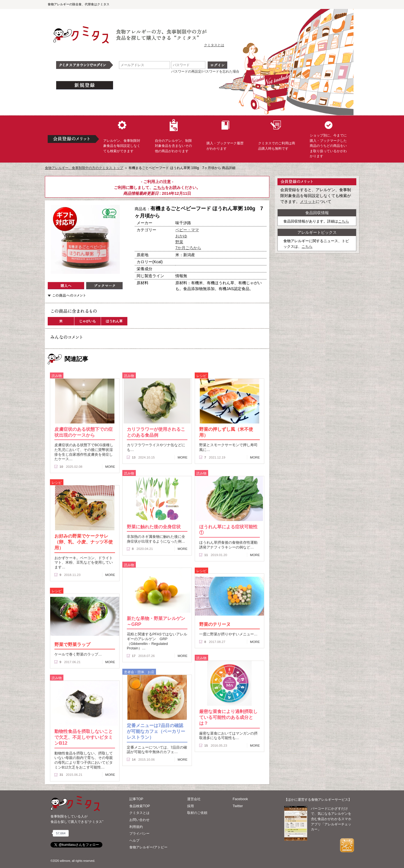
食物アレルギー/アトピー (148, 847)
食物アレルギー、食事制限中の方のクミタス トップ (84, 168)
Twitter (238, 806)
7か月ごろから (188, 248)
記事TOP (136, 799)
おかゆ (181, 236)
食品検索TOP (140, 806)
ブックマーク (104, 286)
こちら (159, 188)
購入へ (66, 286)
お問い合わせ (139, 820)
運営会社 (194, 799)
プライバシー (139, 834)
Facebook (240, 799)
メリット (308, 202)
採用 (190, 806)
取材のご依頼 (197, 813)
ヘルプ (134, 841)
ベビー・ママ (187, 230)
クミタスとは (214, 45)
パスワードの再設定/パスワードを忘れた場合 (205, 71)
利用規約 (136, 827)
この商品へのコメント (66, 295)
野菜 (179, 242)
